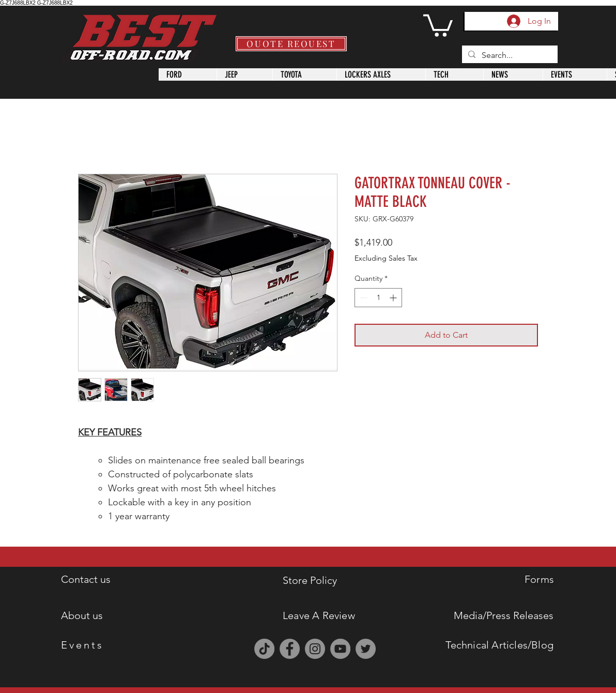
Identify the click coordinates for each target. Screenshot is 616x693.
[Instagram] (315, 649)
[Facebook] (290, 649)
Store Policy (310, 580)
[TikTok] (264, 649)
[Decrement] (363, 298)
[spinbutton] (378, 298)
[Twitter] (366, 649)
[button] (438, 24)
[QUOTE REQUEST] (291, 44)
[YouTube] (340, 649)
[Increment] (394, 298)
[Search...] (509, 55)
